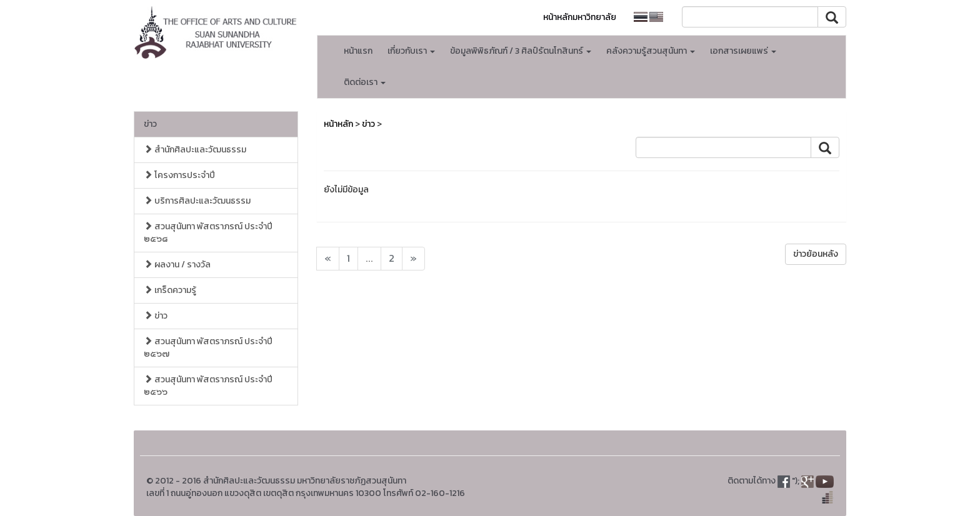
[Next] (328, 259)
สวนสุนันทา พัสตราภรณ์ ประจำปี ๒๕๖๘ (208, 233)
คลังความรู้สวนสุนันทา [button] (651, 51)
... (369, 258)
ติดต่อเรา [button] (365, 82)
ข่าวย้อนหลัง (816, 254)
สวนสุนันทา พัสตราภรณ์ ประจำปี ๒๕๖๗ (208, 348)
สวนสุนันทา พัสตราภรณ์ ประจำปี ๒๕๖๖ (208, 386)
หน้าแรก (358, 51)
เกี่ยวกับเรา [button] (411, 51)
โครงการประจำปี (179, 175)
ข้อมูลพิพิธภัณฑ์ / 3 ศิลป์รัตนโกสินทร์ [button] (521, 51)
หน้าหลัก (338, 124)
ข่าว (150, 124)
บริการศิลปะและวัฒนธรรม (197, 201)
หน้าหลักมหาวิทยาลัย (580, 17)
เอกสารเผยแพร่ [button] (743, 51)
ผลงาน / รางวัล (177, 265)
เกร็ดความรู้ (170, 290)
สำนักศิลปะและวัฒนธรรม (195, 150)
